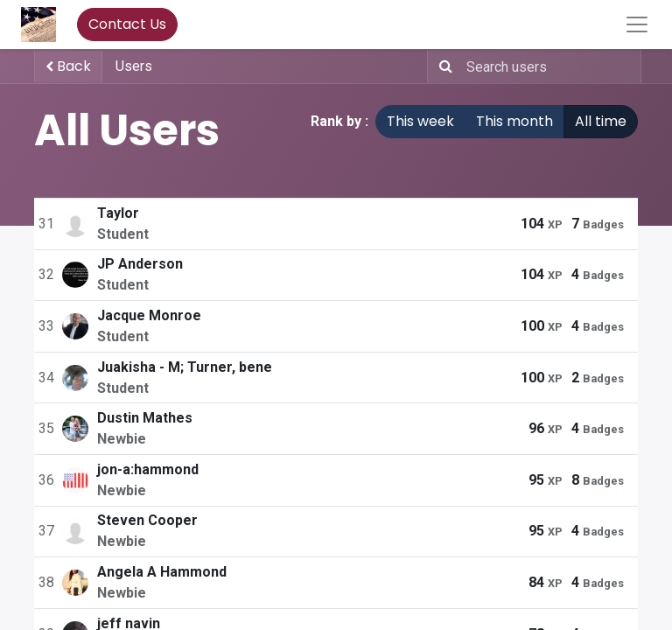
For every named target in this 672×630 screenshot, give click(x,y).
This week (420, 121)
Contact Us (127, 24)
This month (514, 121)
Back (68, 66)
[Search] (442, 66)
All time (601, 121)
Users (134, 66)
